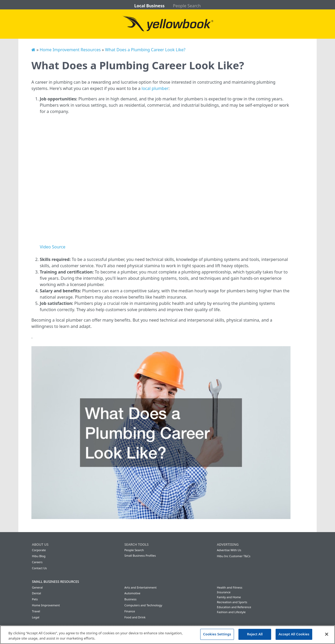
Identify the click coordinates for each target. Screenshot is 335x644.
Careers (37, 562)
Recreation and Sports (232, 602)
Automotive (132, 593)
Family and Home (229, 597)
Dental (37, 593)
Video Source (53, 247)
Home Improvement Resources (70, 50)
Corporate (39, 550)
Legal (36, 617)
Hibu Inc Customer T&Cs (234, 556)
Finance (130, 611)
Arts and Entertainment (140, 587)
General (37, 587)
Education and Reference (234, 607)
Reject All (255, 634)
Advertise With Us (229, 550)
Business (130, 599)
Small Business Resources (55, 582)
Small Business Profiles (140, 555)
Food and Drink (135, 617)
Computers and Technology (143, 605)
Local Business (149, 6)
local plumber (155, 88)
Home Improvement (46, 605)
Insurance (224, 592)
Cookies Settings (217, 634)
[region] (167, 635)
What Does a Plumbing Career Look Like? (145, 50)
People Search (187, 6)
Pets (35, 599)
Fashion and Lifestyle (231, 612)
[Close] (327, 634)
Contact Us (39, 568)
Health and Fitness (230, 587)
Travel (36, 611)
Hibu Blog (39, 556)
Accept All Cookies (294, 634)
